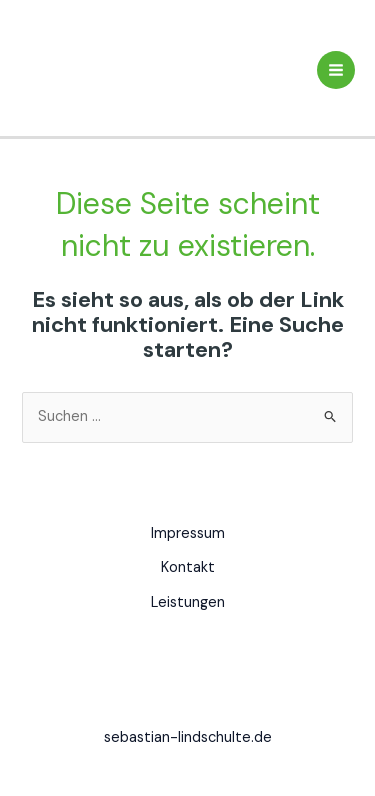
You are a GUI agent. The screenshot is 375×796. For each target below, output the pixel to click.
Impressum (188, 533)
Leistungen (188, 602)
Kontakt (188, 567)
